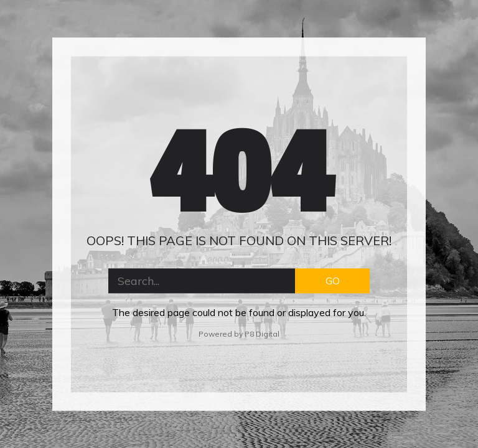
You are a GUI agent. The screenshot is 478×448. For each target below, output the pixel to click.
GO (333, 281)
